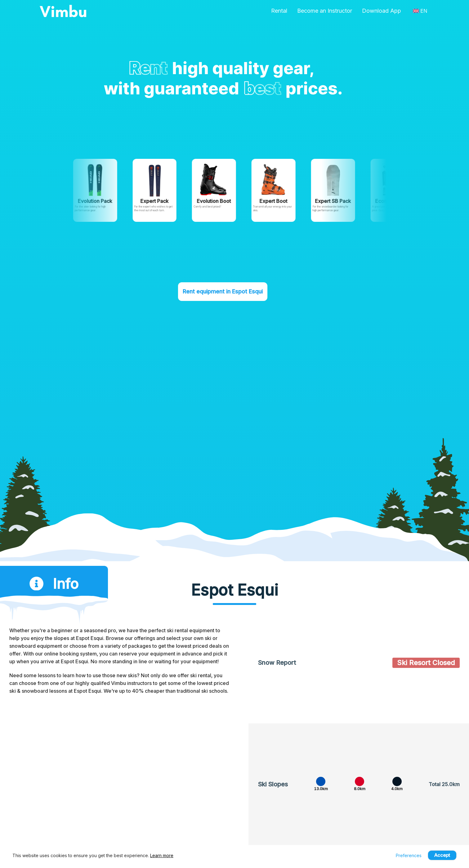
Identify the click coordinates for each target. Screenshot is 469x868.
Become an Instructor (325, 11)
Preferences (409, 855)
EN (420, 11)
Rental (279, 11)
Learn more (162, 855)
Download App (382, 11)
